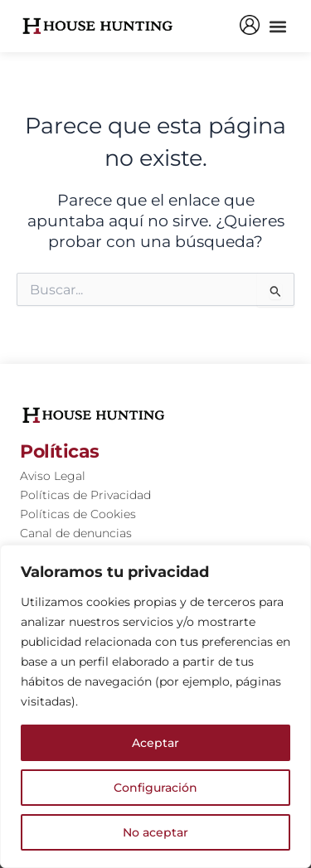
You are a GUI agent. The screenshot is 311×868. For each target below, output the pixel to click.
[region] (155, 706)
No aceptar (155, 832)
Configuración (155, 788)
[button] (277, 26)
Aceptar (155, 743)
